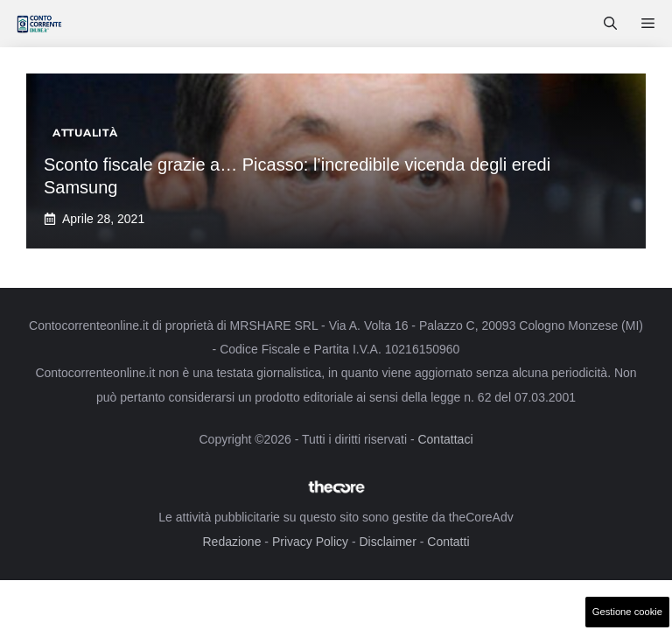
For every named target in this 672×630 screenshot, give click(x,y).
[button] (610, 24)
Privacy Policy (310, 542)
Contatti (448, 542)
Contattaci (445, 439)
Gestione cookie (627, 612)
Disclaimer (387, 542)
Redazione (231, 542)
